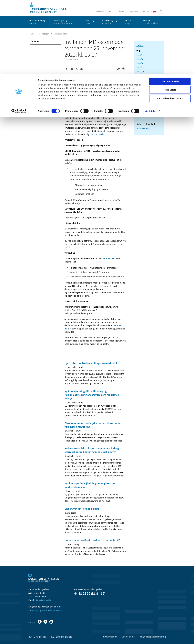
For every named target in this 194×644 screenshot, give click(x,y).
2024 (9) (140, 63)
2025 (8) (140, 59)
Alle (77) (140, 46)
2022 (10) (140, 71)
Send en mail (97, 134)
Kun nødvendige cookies (170, 24)
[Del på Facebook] (67, 69)
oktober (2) (143, 91)
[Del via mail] (82, 69)
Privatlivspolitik (109, 637)
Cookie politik (128, 637)
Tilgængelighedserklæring (153, 637)
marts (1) (142, 102)
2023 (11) (140, 67)
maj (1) (141, 99)
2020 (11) (140, 79)
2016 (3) (140, 115)
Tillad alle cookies (170, 7)
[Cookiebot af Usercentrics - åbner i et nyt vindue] (19, 37)
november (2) (144, 87)
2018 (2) (140, 106)
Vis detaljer (151, 37)
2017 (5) (140, 110)
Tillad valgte (170, 16)
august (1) (143, 95)
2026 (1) (140, 55)
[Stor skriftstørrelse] (119, 69)
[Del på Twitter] (77, 69)
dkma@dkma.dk (43, 600)
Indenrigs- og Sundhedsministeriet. (46, 610)
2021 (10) (140, 75)
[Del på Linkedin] (72, 69)
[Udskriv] (124, 69)
